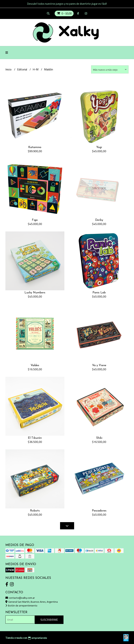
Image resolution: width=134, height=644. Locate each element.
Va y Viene (99, 365)
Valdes (35, 365)
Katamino (35, 147)
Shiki (99, 438)
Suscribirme (49, 620)
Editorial (22, 69)
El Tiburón (35, 438)
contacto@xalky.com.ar (20, 598)
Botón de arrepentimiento (21, 605)
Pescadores (99, 511)
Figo (35, 220)
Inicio (9, 69)
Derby (99, 220)
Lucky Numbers (35, 293)
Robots (35, 511)
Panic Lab (99, 293)
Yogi (99, 147)
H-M (36, 69)
